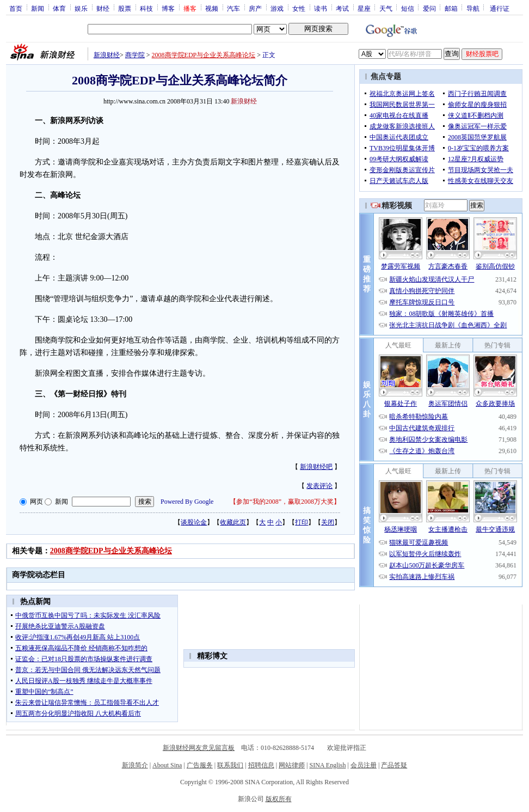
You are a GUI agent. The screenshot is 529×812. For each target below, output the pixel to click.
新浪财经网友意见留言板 (199, 748)
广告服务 (200, 765)
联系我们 (230, 765)
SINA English (327, 765)
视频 (212, 8)
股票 (125, 8)
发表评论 (319, 486)
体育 (59, 8)
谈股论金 (194, 522)
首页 (16, 8)
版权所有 (279, 799)
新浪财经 (107, 55)
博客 (168, 8)
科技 (146, 8)
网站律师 (292, 765)
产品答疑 (394, 765)
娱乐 (81, 8)
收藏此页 (233, 522)
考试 (342, 8)
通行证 (500, 8)
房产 (255, 8)
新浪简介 (135, 765)
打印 (302, 522)
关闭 (328, 522)
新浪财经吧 (316, 467)
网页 (36, 502)
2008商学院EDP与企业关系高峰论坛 (204, 55)
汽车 (233, 8)
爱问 (429, 8)
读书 (321, 8)
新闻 (38, 8)
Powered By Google (187, 502)
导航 (473, 8)
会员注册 (364, 765)
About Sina (167, 765)
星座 (364, 8)
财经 (103, 8)
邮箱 (451, 8)
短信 (408, 8)
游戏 (277, 8)
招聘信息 (261, 765)
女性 (299, 8)
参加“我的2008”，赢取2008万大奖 (285, 502)
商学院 (135, 55)
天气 (386, 8)
